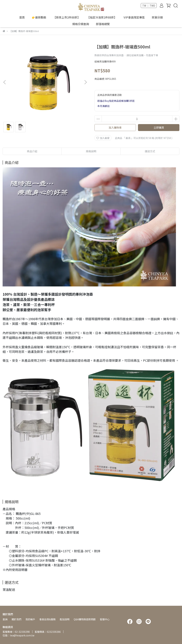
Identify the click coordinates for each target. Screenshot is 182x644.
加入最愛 (103, 138)
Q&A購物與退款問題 (85, 619)
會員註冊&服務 (47, 619)
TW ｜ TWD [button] (149, 6)
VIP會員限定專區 (134, 17)
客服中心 (105, 619)
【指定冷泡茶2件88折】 (102, 17)
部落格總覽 (103, 24)
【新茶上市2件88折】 (67, 17)
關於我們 (16, 619)
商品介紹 (32, 151)
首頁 (22, 17)
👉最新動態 (39, 17)
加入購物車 (115, 127)
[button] (85, 82)
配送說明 (65, 619)
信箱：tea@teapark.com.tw (18, 635)
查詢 (5, 619)
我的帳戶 (30, 619)
